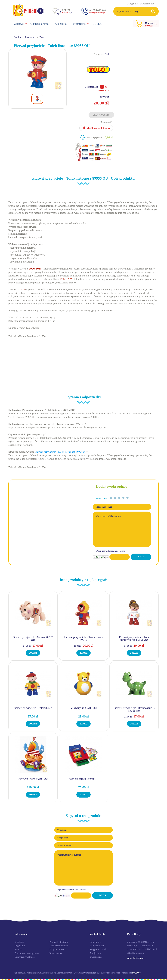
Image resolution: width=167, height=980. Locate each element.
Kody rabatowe (57, 949)
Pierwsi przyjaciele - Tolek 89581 (33, 708)
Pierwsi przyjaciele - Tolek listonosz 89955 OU (61, 452)
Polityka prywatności (25, 957)
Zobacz (33, 653)
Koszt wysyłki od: (100, 137)
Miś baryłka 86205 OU (83, 708)
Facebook (40, 11)
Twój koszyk (96, 957)
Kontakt (19, 949)
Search (154, 11)
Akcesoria (61, 24)
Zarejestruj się (147, 4)
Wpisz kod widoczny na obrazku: (111, 551)
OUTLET (98, 24)
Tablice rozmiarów (59, 946)
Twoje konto (96, 953)
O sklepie (19, 942)
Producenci (80, 24)
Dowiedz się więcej (136, 958)
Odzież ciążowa (40, 24)
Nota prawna (56, 953)
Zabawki (19, 24)
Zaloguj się (132, 4)
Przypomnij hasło (99, 949)
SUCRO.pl (137, 973)
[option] (38, 72)
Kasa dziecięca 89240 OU (83, 779)
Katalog (17, 37)
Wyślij (141, 557)
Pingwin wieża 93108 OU (33, 779)
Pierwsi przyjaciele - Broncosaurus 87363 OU (134, 709)
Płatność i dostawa (59, 942)
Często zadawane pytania (27, 953)
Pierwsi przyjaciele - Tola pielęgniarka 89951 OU (134, 638)
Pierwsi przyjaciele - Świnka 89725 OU (33, 638)
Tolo (42, 37)
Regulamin (20, 946)
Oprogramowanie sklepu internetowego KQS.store (97, 973)
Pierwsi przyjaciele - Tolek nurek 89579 (83, 638)
